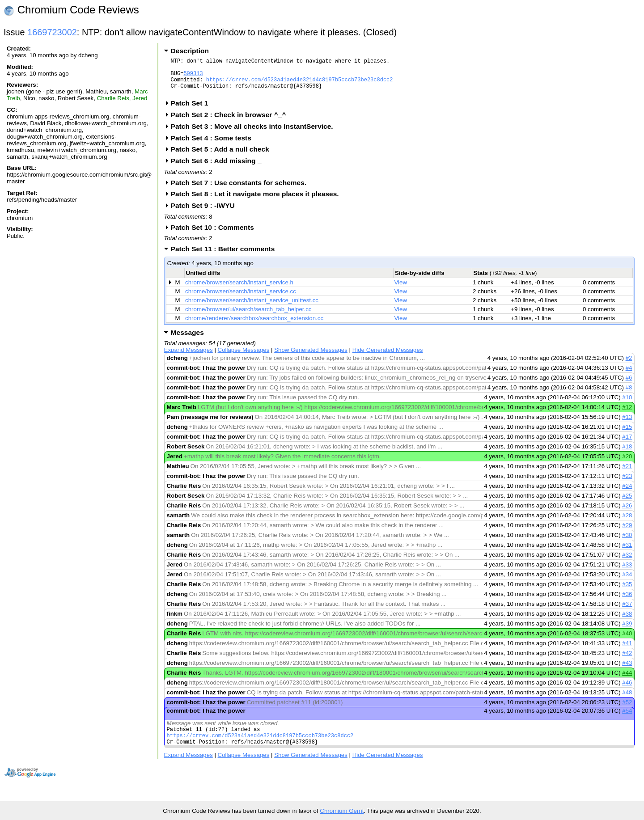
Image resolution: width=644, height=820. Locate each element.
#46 (627, 691)
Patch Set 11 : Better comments (226, 257)
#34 (627, 582)
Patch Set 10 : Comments (215, 235)
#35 (627, 592)
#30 (627, 543)
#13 (627, 425)
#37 (627, 612)
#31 (627, 553)
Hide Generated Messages (388, 358)
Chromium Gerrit (342, 811)
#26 (627, 514)
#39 (627, 632)
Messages (187, 340)
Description (190, 51)
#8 (629, 395)
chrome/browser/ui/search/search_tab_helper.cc (248, 317)
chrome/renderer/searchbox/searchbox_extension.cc (254, 326)
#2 (629, 366)
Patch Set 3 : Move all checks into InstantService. (255, 134)
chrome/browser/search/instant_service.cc (241, 299)
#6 (629, 386)
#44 (627, 681)
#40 (627, 641)
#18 (627, 454)
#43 (627, 671)
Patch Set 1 (193, 111)
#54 (627, 719)
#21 (627, 474)
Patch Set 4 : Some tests (214, 146)
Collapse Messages (244, 358)
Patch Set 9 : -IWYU (206, 213)
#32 (627, 563)
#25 (627, 504)
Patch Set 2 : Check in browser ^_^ (231, 123)
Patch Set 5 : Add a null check (223, 157)
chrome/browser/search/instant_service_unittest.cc (252, 308)
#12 (627, 415)
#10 (627, 405)
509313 (193, 77)
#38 (627, 622)
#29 (627, 533)
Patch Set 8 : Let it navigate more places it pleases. (258, 202)
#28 (627, 523)
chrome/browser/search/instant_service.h (239, 290)
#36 (627, 602)
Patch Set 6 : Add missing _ (219, 169)
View (400, 290)
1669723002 (52, 32)
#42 (627, 661)
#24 (627, 494)
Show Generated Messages (311, 358)
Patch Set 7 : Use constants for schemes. (241, 191)
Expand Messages (189, 358)
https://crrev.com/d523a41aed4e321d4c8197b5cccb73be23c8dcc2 (300, 85)
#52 (627, 710)
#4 (629, 376)
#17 (627, 445)
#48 (627, 700)
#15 (627, 435)
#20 (627, 464)
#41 (627, 651)
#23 (627, 484)
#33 (627, 573)
